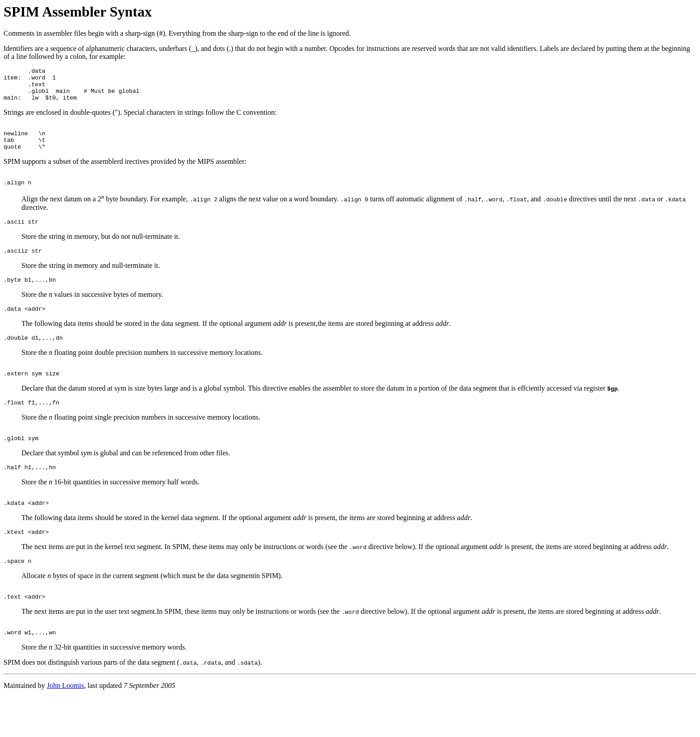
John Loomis (65, 726)
